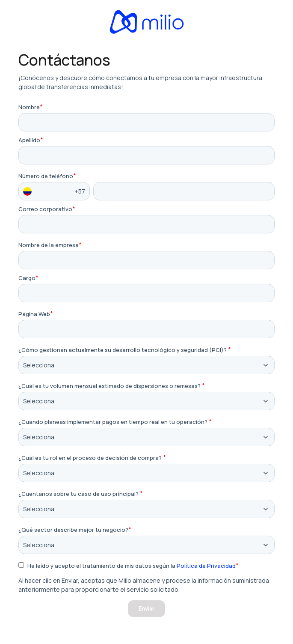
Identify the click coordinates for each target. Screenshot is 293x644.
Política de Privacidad (206, 566)
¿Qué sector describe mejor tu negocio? (73, 530)
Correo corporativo (45, 209)
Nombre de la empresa (49, 245)
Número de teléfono (46, 176)
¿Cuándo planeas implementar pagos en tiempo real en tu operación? (113, 422)
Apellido (29, 140)
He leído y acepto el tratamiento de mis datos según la (132, 566)
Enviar (146, 608)
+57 (54, 191)
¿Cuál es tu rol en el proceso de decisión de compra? (90, 458)
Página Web (34, 314)
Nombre (29, 107)
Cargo (27, 278)
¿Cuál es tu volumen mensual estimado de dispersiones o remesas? (110, 386)
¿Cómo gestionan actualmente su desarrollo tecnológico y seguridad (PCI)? (123, 350)
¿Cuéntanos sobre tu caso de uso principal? (78, 494)
